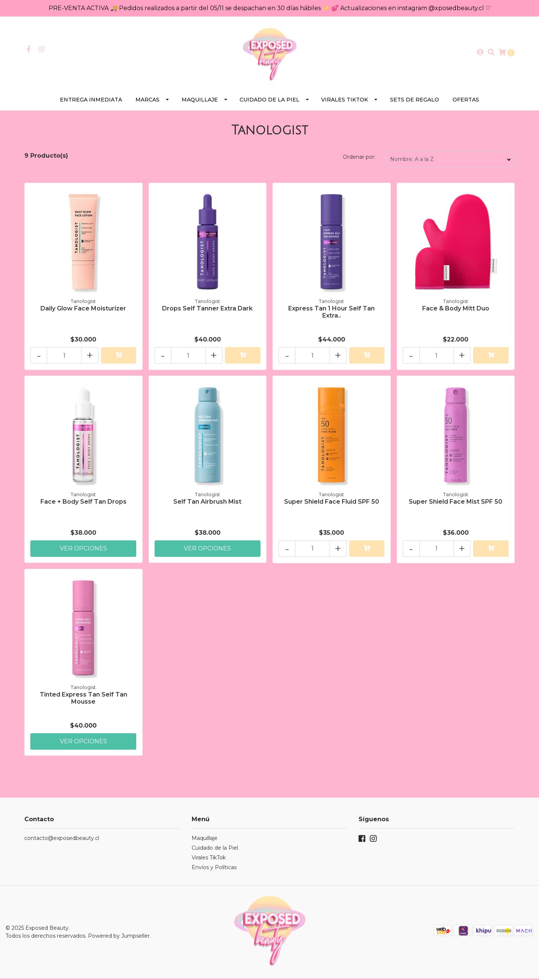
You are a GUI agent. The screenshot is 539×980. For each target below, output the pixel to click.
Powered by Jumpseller (119, 937)
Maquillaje (200, 101)
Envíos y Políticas (214, 869)
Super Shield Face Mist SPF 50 (456, 503)
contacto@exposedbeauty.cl (62, 840)
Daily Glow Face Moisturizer (83, 310)
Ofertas (466, 101)
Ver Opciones (83, 550)
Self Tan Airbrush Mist (207, 503)
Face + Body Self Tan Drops (83, 503)
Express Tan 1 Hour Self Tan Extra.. (331, 313)
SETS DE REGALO (415, 101)
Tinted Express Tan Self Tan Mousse (83, 700)
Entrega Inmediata (91, 101)
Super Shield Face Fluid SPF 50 (332, 503)
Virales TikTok (345, 101)
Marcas (147, 101)
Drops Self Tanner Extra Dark (207, 310)
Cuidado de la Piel (269, 101)
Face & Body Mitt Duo (456, 310)
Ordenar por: (359, 158)
